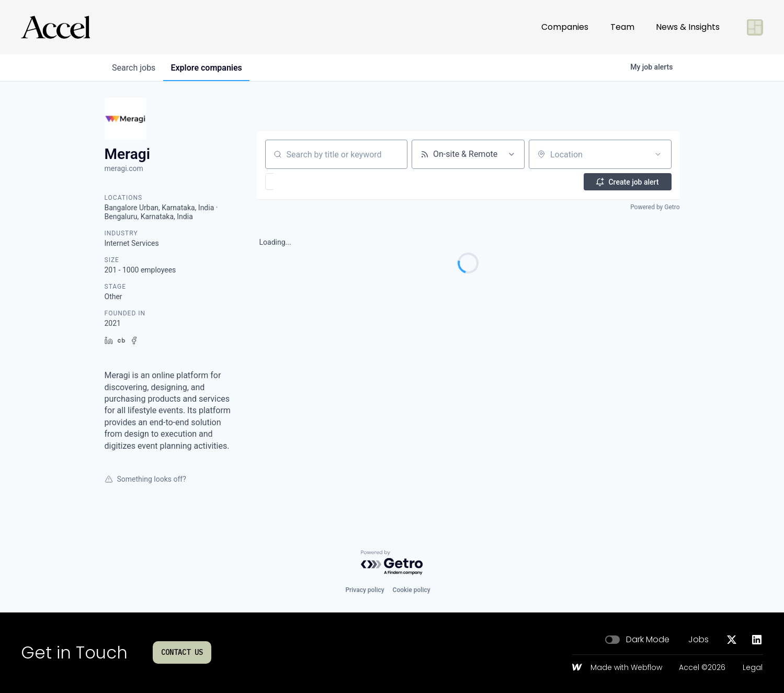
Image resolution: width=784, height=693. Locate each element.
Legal (753, 668)
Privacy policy (365, 590)
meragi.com (124, 168)
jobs (135, 68)
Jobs (698, 640)
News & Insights (688, 27)
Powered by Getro (655, 207)
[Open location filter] (658, 154)
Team (622, 27)
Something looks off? (145, 479)
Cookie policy (412, 590)
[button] (300, 181)
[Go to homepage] (55, 27)
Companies (565, 27)
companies (209, 68)
